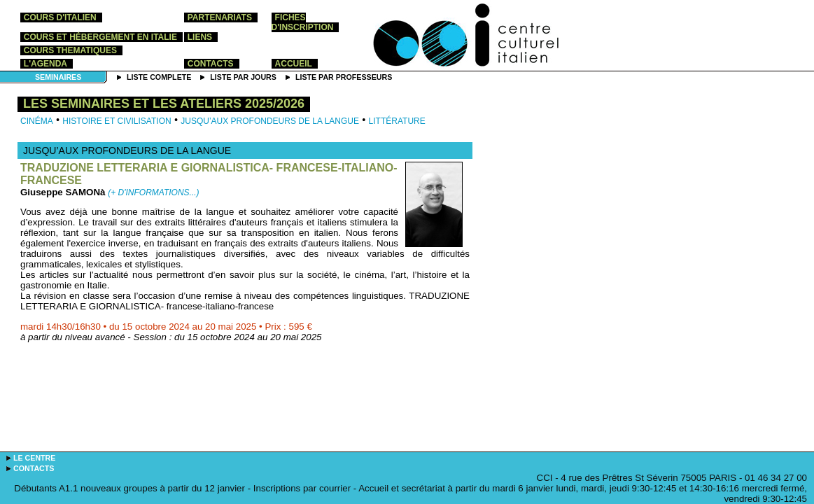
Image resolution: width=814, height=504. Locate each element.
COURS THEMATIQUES (70, 50)
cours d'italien (60, 17)
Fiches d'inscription (303, 22)
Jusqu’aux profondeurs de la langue (270, 121)
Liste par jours (243, 77)
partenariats (220, 17)
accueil (294, 64)
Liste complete (159, 77)
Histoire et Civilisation (117, 121)
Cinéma (37, 121)
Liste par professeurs (344, 77)
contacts (211, 64)
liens (200, 37)
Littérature (397, 121)
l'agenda (45, 64)
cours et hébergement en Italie (100, 37)
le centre (34, 458)
